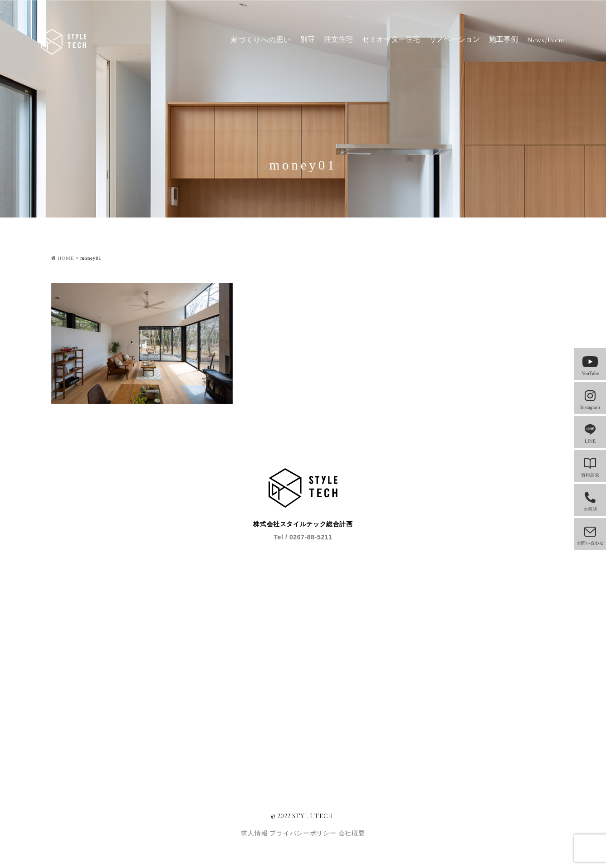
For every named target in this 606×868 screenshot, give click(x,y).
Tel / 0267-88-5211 (303, 537)
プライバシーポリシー (304, 833)
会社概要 (352, 833)
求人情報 (255, 833)
